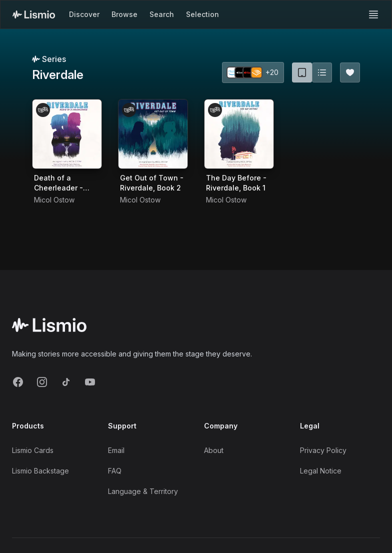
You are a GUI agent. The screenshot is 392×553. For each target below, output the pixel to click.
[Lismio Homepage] (34, 14)
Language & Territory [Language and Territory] (143, 491)
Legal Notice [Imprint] (321, 471)
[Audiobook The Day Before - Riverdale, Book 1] (239, 134)
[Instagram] (42, 382)
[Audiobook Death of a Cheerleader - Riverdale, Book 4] (67, 134)
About (214, 450)
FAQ (115, 471)
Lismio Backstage (40, 471)
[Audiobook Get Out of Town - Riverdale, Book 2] (153, 134)
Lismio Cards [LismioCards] (33, 450)
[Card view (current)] (302, 72)
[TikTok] (66, 382)
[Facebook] (18, 382)
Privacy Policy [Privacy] (323, 450)
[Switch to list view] (322, 72)
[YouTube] (90, 382)
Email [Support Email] (116, 450)
